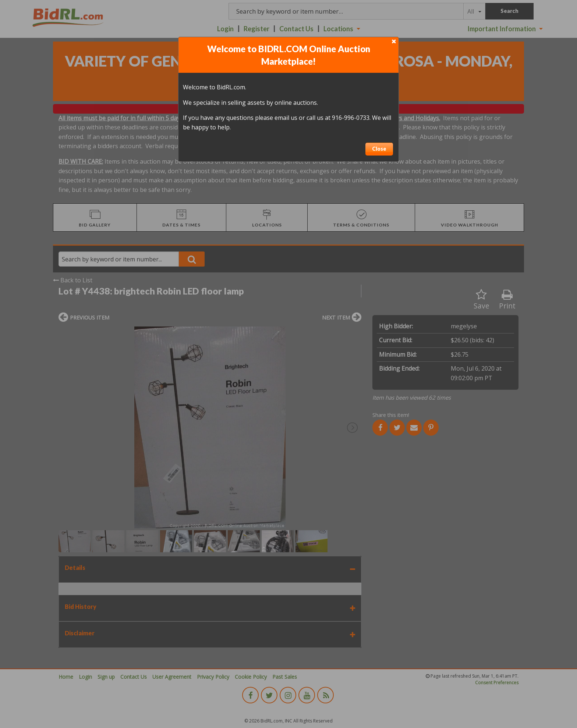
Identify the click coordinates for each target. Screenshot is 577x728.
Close (379, 149)
